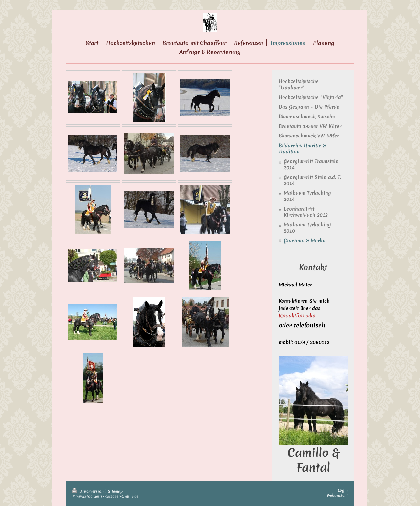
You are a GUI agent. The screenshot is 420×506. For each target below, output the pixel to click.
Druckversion (89, 491)
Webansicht (337, 495)
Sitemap (115, 491)
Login (343, 490)
